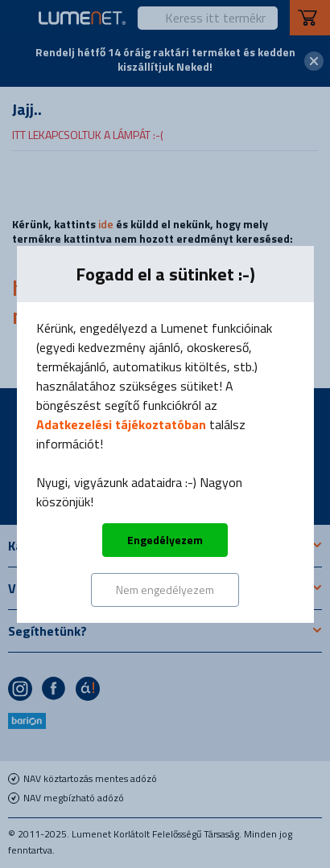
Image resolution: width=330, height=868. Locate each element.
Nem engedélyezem (165, 590)
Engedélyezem (165, 540)
